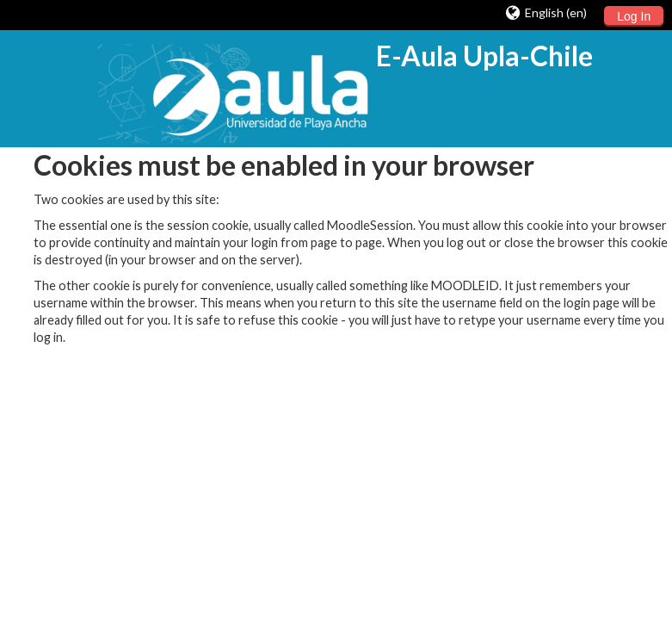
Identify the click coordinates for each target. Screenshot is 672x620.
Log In (634, 16)
